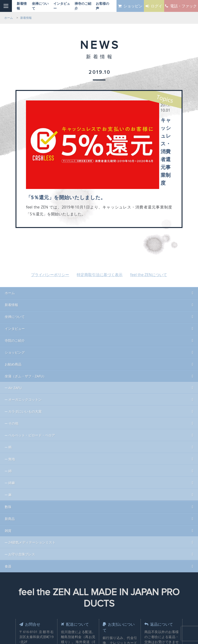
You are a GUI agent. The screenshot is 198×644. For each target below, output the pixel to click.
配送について (77, 558)
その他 (13, 357)
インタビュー (15, 262)
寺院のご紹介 (15, 274)
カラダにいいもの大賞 (25, 345)
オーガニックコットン (25, 333)
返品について (160, 558)
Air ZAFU (15, 322)
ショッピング (15, 286)
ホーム (10, 227)
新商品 (10, 453)
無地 (12, 393)
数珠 (8, 441)
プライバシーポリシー (50, 208)
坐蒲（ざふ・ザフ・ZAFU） (25, 310)
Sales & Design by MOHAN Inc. (81, 605)
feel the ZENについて (148, 208)
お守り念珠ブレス (22, 488)
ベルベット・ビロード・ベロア (32, 369)
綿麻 (12, 417)
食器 (8, 500)
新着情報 (11, 239)
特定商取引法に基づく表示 (100, 208)
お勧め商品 (13, 298)
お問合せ (31, 558)
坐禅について (15, 250)
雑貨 (8, 464)
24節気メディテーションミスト (32, 476)
